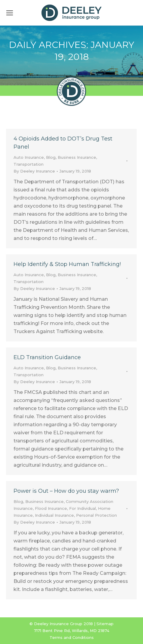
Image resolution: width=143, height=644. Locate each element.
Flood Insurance (51, 508)
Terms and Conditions (72, 637)
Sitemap (105, 624)
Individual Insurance (54, 515)
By (34, 171)
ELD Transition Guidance (47, 357)
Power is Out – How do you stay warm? (66, 491)
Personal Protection (96, 515)
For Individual (82, 508)
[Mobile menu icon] (10, 13)
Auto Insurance (29, 157)
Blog (51, 157)
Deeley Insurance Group (58, 624)
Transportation (29, 164)
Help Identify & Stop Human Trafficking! (67, 264)
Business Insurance (77, 157)
